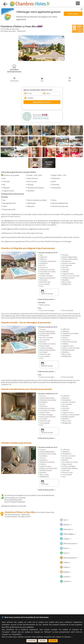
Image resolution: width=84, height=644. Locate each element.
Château (66, 539)
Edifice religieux (68, 534)
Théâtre (65, 562)
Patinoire (66, 581)
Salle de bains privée (47, 299)
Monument (67, 529)
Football (66, 577)
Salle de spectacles (69, 558)
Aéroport (66, 525)
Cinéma (65, 567)
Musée (65, 548)
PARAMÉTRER (32, 641)
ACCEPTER (53, 641)
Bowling (65, 572)
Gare (64, 520)
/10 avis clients (78, 29)
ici (72, 637)
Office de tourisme (69, 544)
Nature (65, 553)
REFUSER (43, 641)
